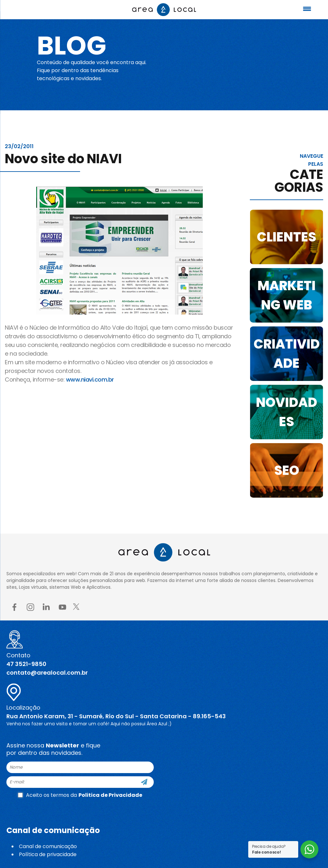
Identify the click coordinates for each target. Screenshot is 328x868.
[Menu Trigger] (307, 9)
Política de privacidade (48, 854)
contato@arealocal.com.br (47, 673)
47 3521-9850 (26, 664)
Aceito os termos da (80, 795)
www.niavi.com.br (90, 379)
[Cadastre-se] (144, 782)
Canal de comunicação (48, 846)
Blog (72, 46)
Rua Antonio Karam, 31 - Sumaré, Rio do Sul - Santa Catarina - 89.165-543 (116, 716)
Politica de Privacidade (110, 795)
